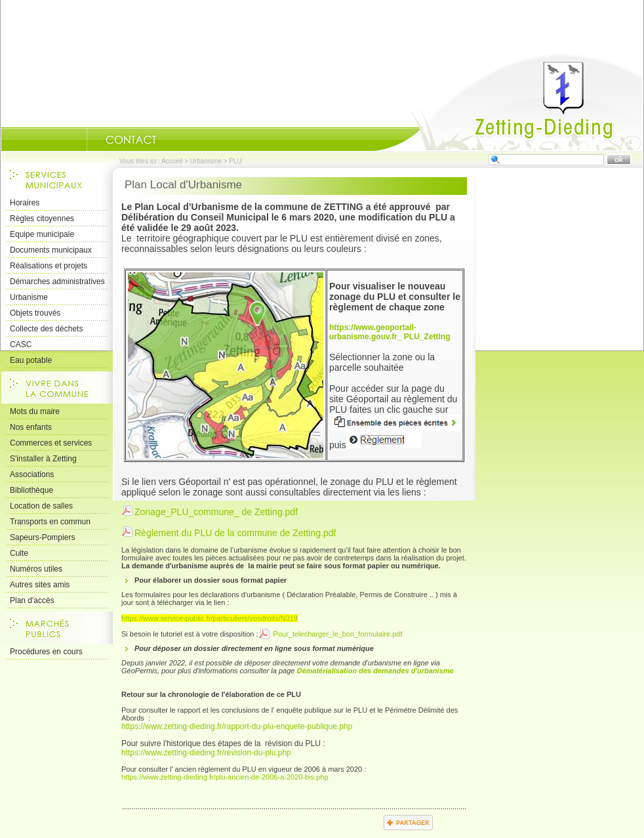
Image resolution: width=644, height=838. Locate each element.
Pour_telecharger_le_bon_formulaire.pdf (337, 634)
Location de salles (41, 506)
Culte (19, 553)
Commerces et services (51, 443)
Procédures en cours (46, 652)
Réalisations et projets (49, 266)
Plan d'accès (32, 600)
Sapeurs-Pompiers (42, 537)
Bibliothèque (31, 490)
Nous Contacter (131, 140)
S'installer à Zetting (43, 459)
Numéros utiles (36, 569)
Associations (32, 474)
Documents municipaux (51, 250)
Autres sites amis (40, 585)
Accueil (508, 102)
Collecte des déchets (46, 329)
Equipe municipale (42, 234)
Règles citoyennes (42, 219)
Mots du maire (35, 411)
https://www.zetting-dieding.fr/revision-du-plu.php (206, 753)
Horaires (25, 203)
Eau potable (31, 360)
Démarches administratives (57, 282)
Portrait (70, 140)
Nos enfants (31, 427)
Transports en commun (50, 522)
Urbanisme (206, 161)
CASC (21, 345)
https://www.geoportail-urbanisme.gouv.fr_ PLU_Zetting (390, 332)
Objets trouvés (35, 313)
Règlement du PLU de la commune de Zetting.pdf (235, 533)
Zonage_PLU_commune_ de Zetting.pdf (216, 512)
